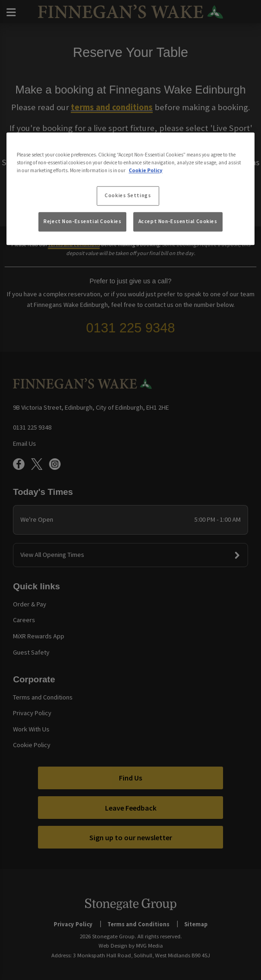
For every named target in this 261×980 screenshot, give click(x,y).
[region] (130, 189)
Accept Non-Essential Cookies (178, 221)
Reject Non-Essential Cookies (82, 221)
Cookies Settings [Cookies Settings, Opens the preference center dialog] (128, 195)
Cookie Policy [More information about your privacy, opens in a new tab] (146, 170)
